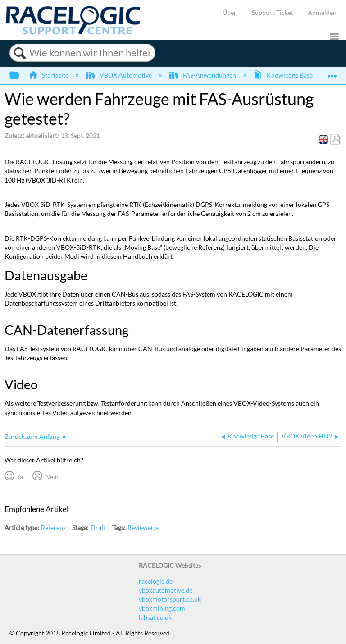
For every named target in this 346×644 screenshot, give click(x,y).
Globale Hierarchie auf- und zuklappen (20, 76)
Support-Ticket (273, 12)
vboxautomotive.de (166, 590)
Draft (98, 528)
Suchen (20, 53)
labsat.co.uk (155, 617)
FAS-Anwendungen (203, 75)
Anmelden (322, 12)
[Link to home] (73, 32)
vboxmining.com (162, 608)
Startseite (49, 75)
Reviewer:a (143, 528)
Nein (52, 477)
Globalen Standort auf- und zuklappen (332, 73)
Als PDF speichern (335, 139)
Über (230, 12)
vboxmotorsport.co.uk (170, 599)
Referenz (53, 528)
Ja (20, 477)
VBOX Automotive (119, 75)
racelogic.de (156, 581)
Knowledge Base (284, 75)
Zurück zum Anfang (32, 436)
